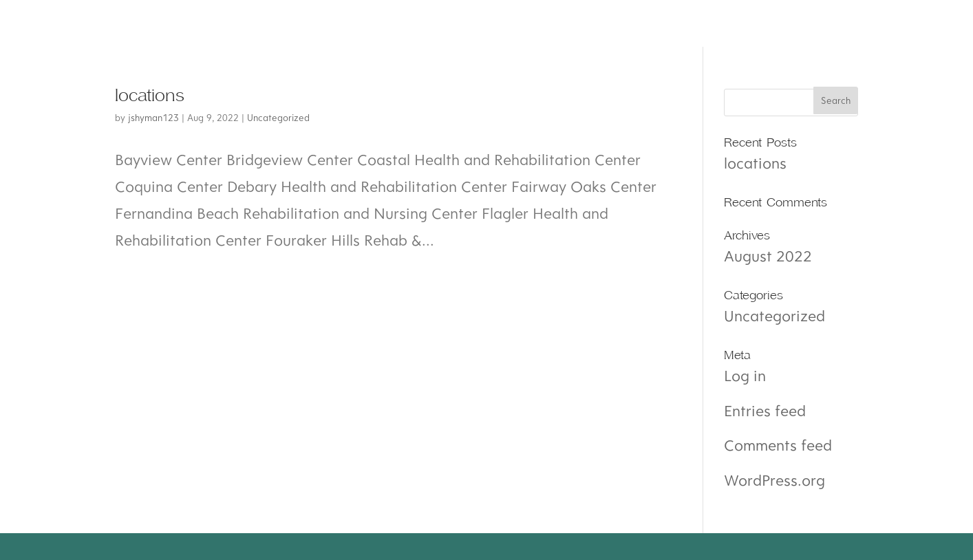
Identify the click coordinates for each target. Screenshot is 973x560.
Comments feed (778, 445)
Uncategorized (278, 118)
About (158, 23)
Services (255, 23)
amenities (365, 23)
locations (150, 96)
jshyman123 (153, 118)
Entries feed (765, 410)
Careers (473, 23)
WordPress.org (774, 480)
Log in (745, 375)
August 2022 (768, 256)
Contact (577, 23)
